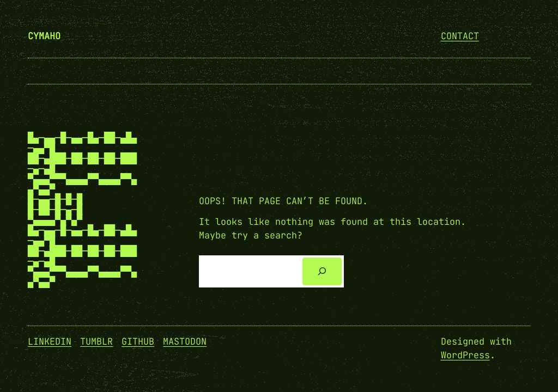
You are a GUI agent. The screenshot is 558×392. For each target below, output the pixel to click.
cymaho (44, 36)
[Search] (322, 271)
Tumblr (96, 341)
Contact (460, 36)
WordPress (465, 355)
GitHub (138, 341)
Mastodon (185, 341)
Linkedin (50, 341)
